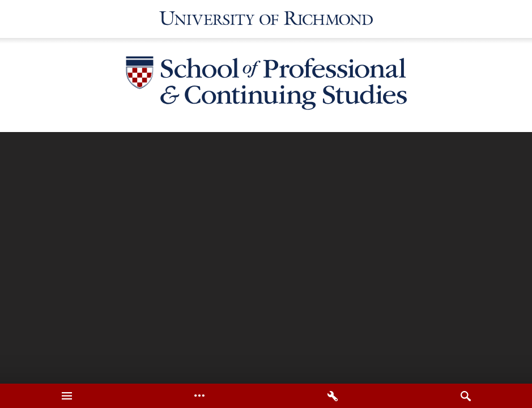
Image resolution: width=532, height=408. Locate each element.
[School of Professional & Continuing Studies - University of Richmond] (266, 85)
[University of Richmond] (266, 19)
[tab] (67, 396)
